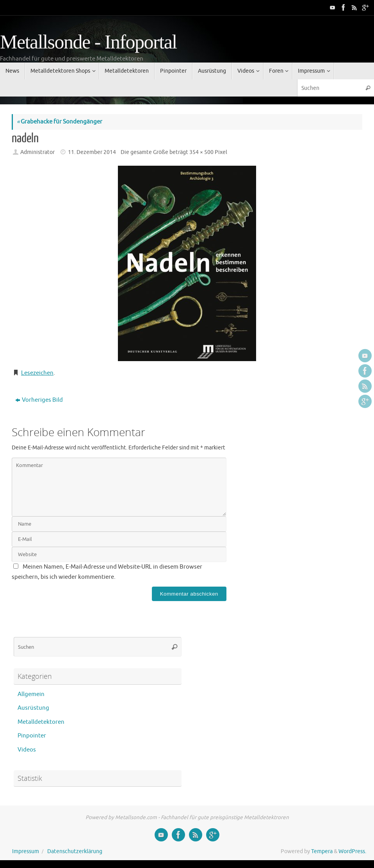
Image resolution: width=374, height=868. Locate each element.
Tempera (322, 851)
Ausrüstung (33, 708)
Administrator (37, 152)
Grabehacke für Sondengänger (60, 122)
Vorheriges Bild (39, 400)
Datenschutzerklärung (75, 851)
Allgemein (31, 694)
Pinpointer (32, 736)
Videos (27, 750)
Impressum (26, 851)
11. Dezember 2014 (92, 152)
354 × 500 (201, 152)
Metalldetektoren (41, 722)
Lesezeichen (37, 373)
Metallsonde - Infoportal (88, 42)
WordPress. (352, 851)
